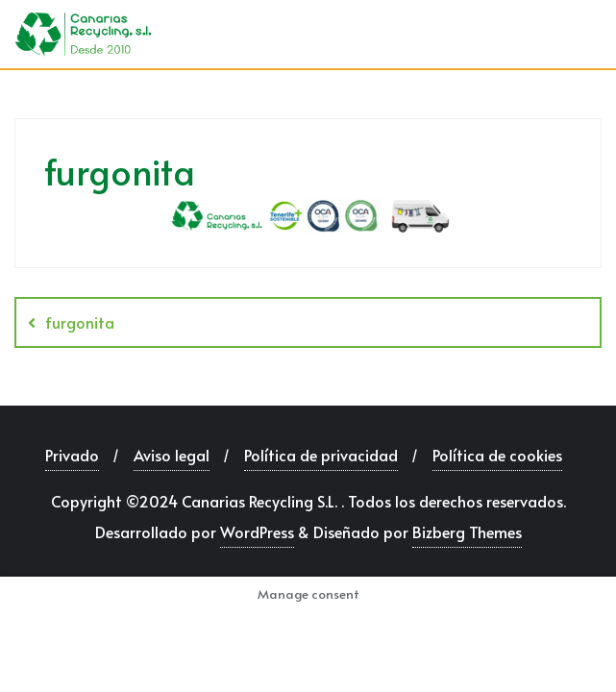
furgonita (80, 322)
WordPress (257, 531)
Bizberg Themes (467, 531)
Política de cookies (497, 455)
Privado (72, 455)
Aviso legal (172, 455)
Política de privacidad (321, 455)
